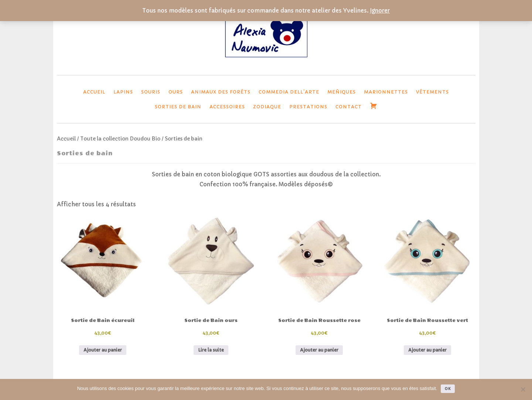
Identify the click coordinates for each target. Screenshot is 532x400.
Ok (448, 389)
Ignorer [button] (380, 11)
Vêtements (432, 92)
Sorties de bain (178, 107)
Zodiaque (267, 107)
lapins (123, 92)
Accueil (94, 92)
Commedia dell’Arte (289, 92)
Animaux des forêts (221, 92)
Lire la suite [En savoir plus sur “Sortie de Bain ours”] (211, 350)
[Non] (523, 389)
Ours (176, 92)
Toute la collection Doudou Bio (120, 139)
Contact (349, 107)
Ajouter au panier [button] (103, 350)
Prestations (308, 107)
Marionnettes (386, 92)
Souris (151, 92)
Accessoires (227, 107)
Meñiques (342, 92)
